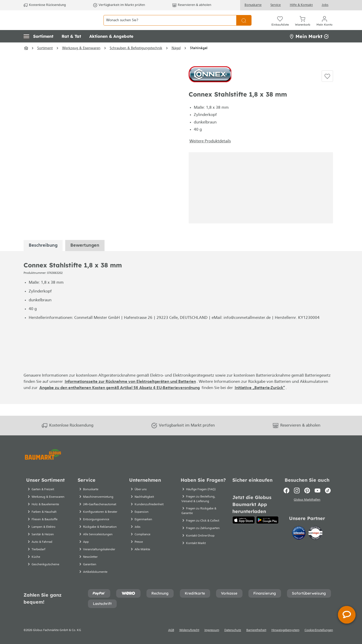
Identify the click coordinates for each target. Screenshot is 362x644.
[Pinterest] (307, 491)
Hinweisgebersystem (285, 630)
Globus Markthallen (307, 501)
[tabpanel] (43, 257)
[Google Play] (267, 520)
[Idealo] (299, 534)
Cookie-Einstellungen (319, 630)
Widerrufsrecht (189, 630)
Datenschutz (233, 630)
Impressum (212, 630)
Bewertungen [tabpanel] (85, 257)
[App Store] (244, 520)
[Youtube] (317, 491)
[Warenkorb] (303, 26)
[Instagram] (297, 491)
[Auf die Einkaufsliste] (327, 88)
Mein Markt (309, 48)
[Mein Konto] (324, 26)
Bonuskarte (253, 5)
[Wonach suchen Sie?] (170, 26)
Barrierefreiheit (256, 630)
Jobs (325, 5)
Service (276, 5)
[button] (38, 48)
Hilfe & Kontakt (301, 5)
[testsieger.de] (315, 534)
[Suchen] (244, 26)
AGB (171, 630)
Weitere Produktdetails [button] (210, 153)
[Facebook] (286, 491)
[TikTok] (328, 491)
